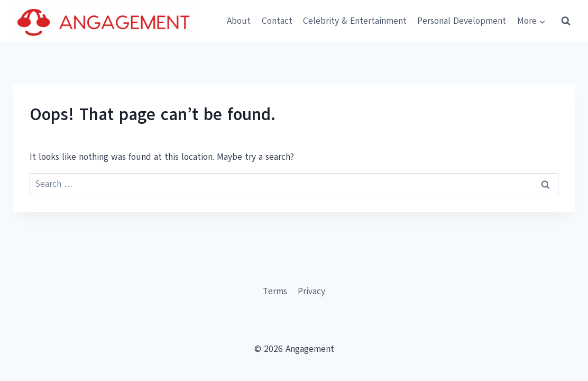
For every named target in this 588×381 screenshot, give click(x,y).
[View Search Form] (566, 21)
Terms (275, 291)
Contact (277, 21)
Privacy (311, 291)
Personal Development (462, 21)
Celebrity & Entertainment (355, 21)
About (239, 21)
